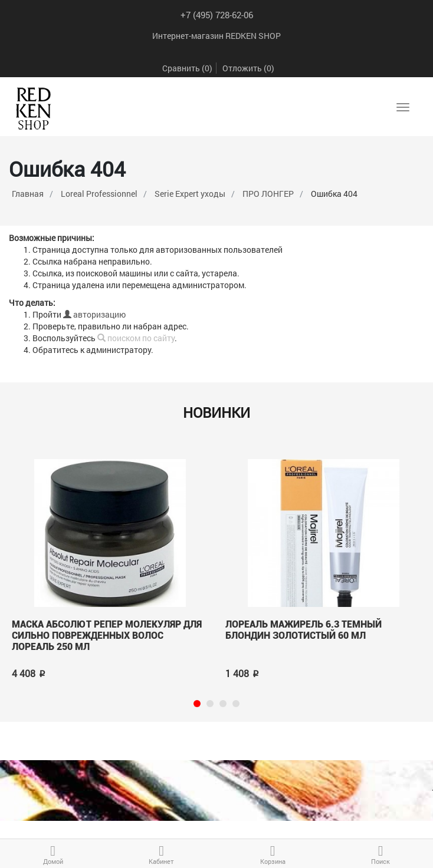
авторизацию (94, 314)
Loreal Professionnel (99, 194)
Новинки (216, 412)
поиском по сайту (136, 338)
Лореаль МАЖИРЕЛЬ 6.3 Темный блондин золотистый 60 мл (304, 630)
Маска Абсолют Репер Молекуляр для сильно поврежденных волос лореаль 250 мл (107, 635)
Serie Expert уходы (190, 194)
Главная (28, 194)
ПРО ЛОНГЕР (268, 194)
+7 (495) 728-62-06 (217, 15)
